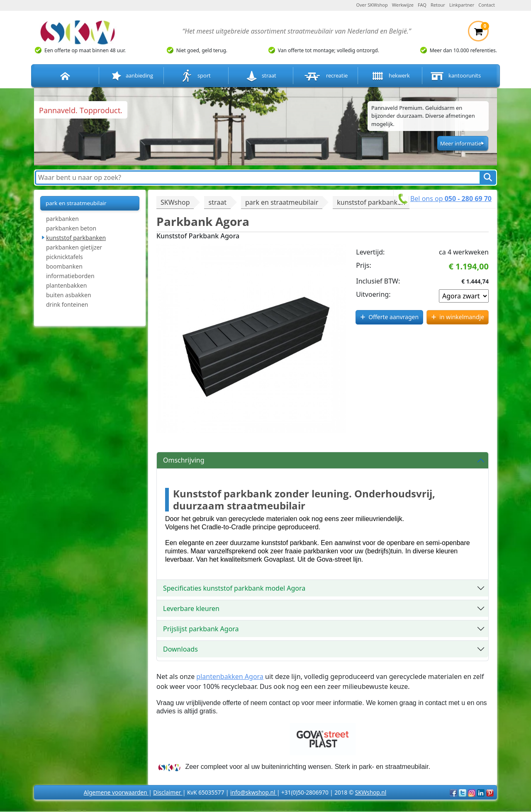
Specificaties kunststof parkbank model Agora (234, 588)
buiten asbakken (69, 295)
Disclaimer (168, 792)
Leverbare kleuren (191, 608)
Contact (487, 5)
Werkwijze (403, 5)
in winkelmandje (462, 317)
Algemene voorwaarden (116, 792)
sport (196, 76)
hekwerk (390, 76)
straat (261, 76)
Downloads (180, 649)
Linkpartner (462, 5)
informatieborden (70, 276)
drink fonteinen (67, 304)
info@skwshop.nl (253, 792)
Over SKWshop (372, 5)
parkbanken (62, 219)
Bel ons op (451, 199)
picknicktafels (65, 257)
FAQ (422, 5)
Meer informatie (461, 143)
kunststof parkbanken (76, 238)
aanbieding (132, 76)
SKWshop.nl (371, 792)
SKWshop (175, 202)
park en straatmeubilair (76, 203)
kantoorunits (455, 76)
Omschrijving (184, 460)
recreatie (325, 76)
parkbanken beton (71, 228)
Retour (438, 5)
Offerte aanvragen (393, 317)
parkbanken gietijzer (74, 247)
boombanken (64, 266)
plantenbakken (66, 285)
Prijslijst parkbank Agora (201, 629)
